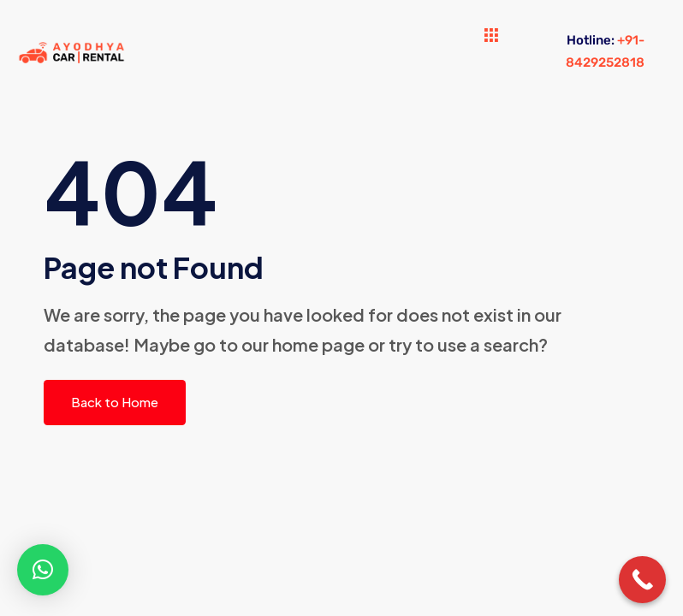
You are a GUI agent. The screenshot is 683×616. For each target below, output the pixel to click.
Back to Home (115, 402)
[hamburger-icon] (492, 36)
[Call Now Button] (642, 580)
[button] (43, 570)
